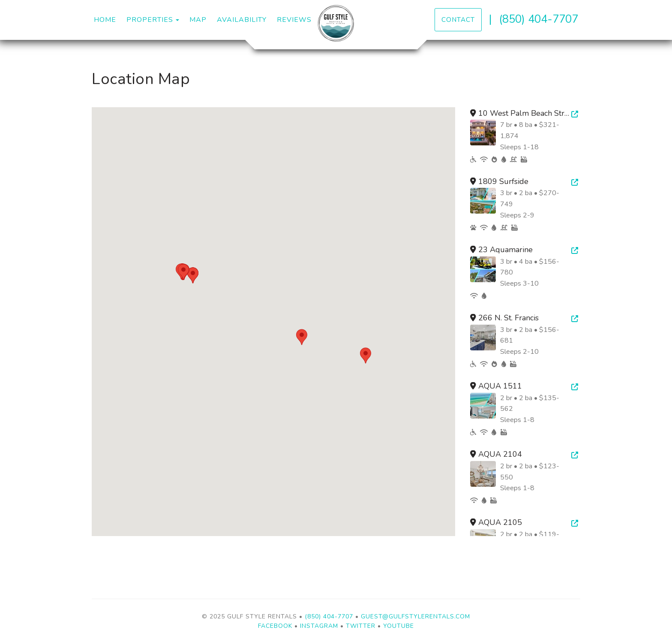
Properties (150, 20)
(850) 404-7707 (538, 19)
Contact (458, 20)
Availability (242, 20)
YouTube (399, 626)
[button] (302, 337)
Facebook (275, 626)
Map (198, 20)
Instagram (319, 626)
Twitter (361, 626)
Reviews (294, 20)
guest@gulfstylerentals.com (415, 616)
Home (105, 20)
